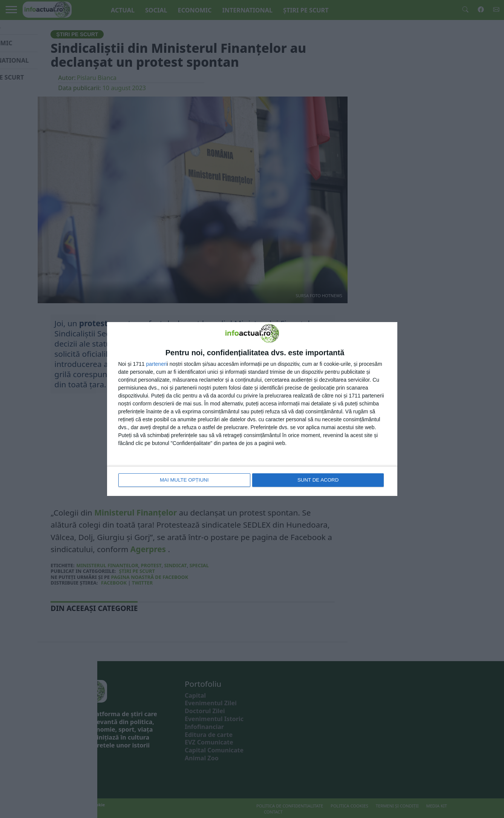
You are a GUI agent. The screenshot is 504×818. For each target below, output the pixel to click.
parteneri (156, 364)
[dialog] (252, 409)
